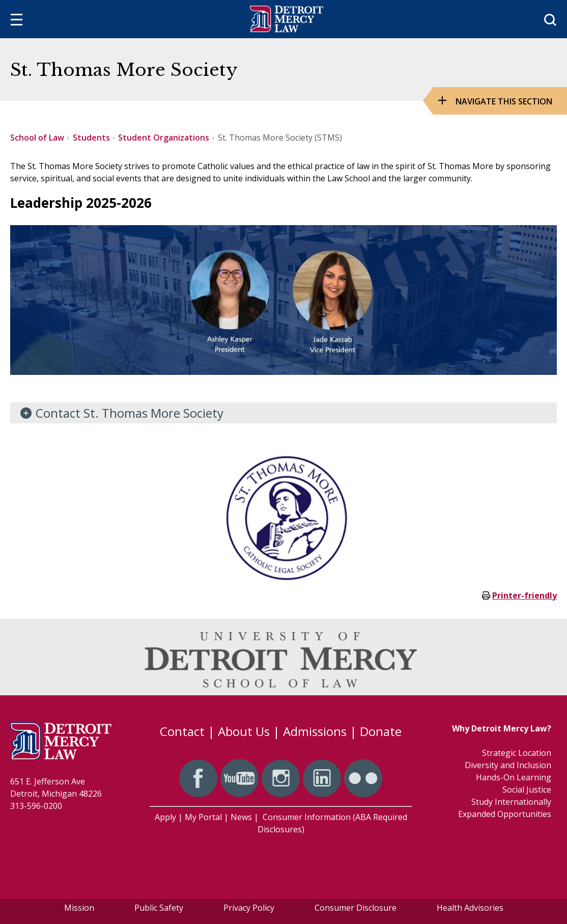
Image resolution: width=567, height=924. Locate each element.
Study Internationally (511, 802)
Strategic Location (517, 753)
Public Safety (159, 908)
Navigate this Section (504, 101)
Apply (165, 817)
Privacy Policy (249, 908)
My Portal (203, 817)
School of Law (37, 138)
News (241, 817)
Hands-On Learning (514, 777)
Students (91, 138)
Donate (381, 731)
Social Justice (527, 790)
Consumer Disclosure (356, 908)
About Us (244, 731)
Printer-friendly (525, 595)
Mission (79, 908)
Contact (182, 731)
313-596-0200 (36, 806)
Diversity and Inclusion (508, 765)
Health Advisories (470, 908)
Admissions (315, 731)
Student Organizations (164, 138)
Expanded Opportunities (505, 814)
